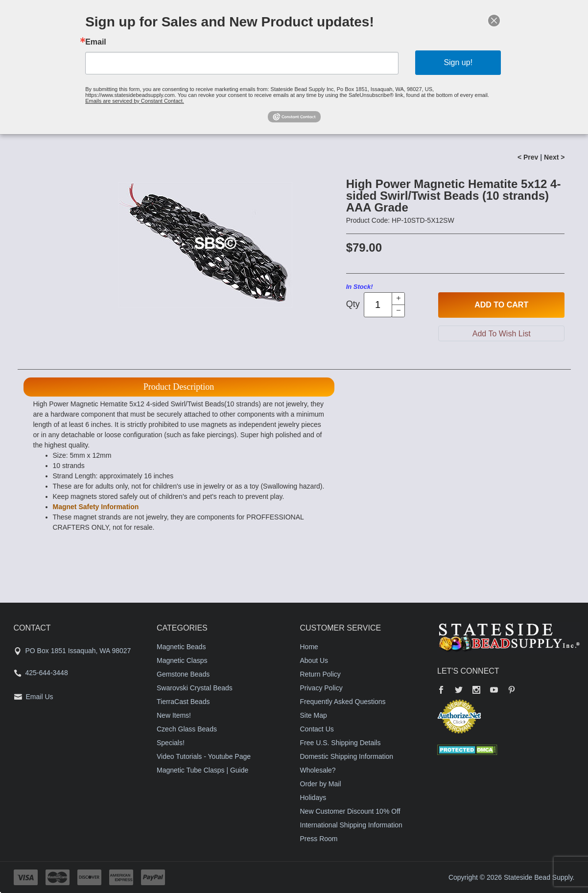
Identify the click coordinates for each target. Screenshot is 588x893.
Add (501, 305)
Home (309, 647)
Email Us (40, 697)
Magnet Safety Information (96, 507)
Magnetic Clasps (182, 660)
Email (96, 42)
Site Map (314, 715)
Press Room (319, 839)
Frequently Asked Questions (343, 702)
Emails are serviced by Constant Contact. (135, 101)
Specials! (171, 743)
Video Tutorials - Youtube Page (204, 756)
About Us (314, 660)
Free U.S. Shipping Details (341, 743)
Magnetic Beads (181, 647)
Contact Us (317, 729)
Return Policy (320, 674)
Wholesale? (318, 770)
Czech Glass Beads (187, 729)
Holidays (313, 798)
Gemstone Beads (183, 674)
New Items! (174, 715)
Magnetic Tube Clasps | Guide (202, 770)
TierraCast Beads (183, 702)
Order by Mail (321, 784)
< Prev (528, 157)
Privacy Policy (321, 688)
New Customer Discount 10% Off (350, 811)
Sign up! (458, 62)
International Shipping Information (351, 825)
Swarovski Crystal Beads (195, 688)
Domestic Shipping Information (347, 756)
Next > (554, 157)
